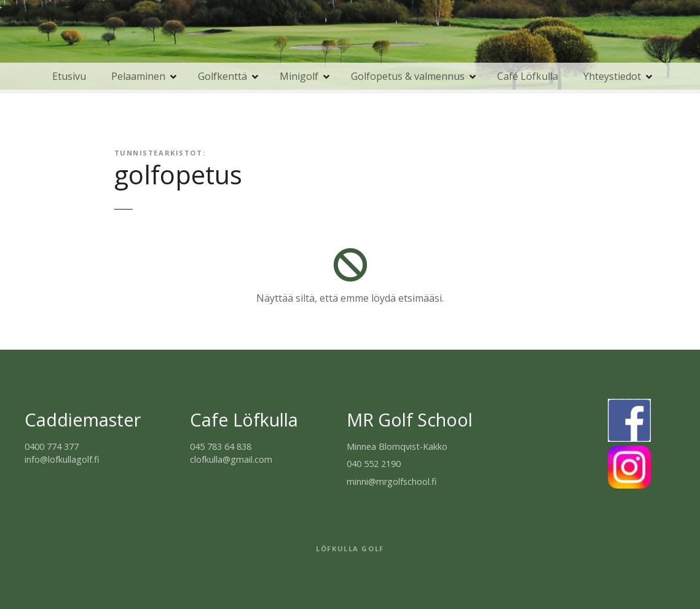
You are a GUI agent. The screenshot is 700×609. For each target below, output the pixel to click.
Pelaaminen (138, 76)
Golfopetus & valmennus (408, 76)
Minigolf (299, 76)
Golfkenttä (222, 76)
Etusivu (69, 76)
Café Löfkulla (528, 76)
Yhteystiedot (612, 76)
